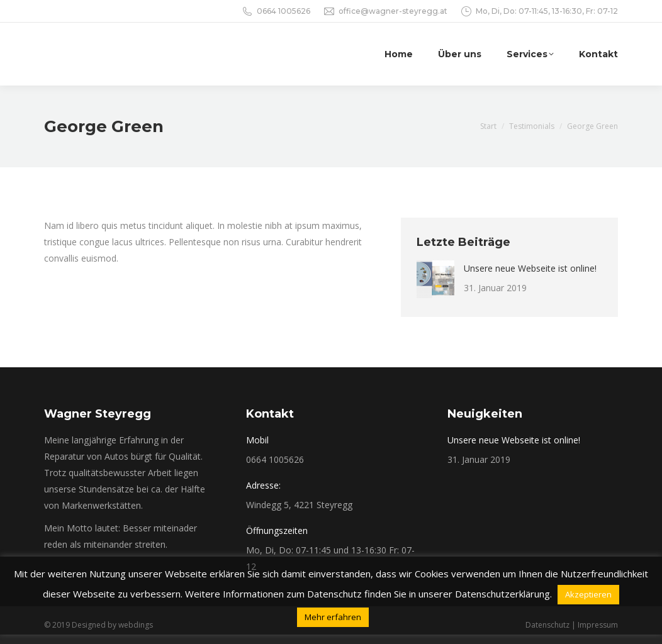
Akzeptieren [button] (588, 594)
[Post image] (435, 279)
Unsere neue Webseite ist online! (530, 268)
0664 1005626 (283, 11)
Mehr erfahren (333, 617)
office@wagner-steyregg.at (393, 11)
